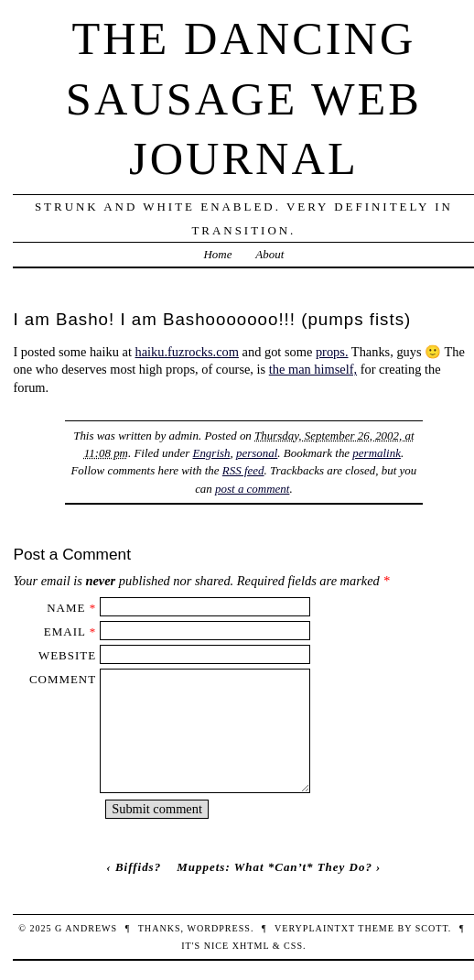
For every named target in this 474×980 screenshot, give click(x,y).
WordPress (218, 928)
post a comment (252, 489)
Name (66, 608)
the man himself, (313, 369)
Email (65, 632)
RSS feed (243, 470)
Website (67, 655)
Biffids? (138, 867)
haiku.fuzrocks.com (187, 352)
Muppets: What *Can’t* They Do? (275, 867)
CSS (293, 946)
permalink (377, 453)
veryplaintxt (315, 928)
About (269, 254)
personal (257, 453)
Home (217, 254)
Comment (63, 679)
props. (332, 352)
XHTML (251, 946)
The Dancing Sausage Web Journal (244, 98)
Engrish (211, 453)
